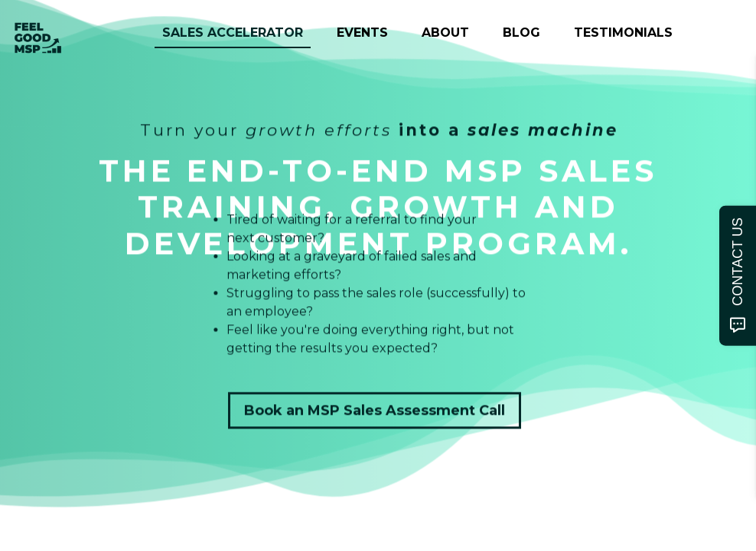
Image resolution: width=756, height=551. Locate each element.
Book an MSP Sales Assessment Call (375, 411)
